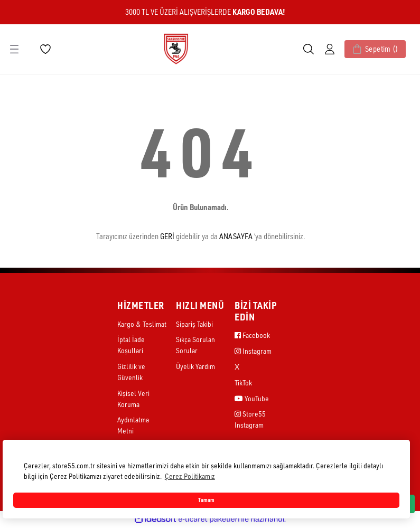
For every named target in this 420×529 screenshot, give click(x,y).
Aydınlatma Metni (133, 428)
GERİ (167, 236)
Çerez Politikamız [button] (190, 476)
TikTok (243, 384)
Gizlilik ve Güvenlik (131, 373)
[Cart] (371, 49)
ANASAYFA (236, 236)
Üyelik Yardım (195, 367)
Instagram (253, 351)
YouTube (252, 399)
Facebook (252, 336)
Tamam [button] (206, 500)
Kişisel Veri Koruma (133, 400)
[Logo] (176, 48)
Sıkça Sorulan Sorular (195, 346)
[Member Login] (321, 49)
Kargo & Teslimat (142, 324)
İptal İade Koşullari (131, 346)
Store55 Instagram (250, 421)
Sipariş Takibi (194, 324)
